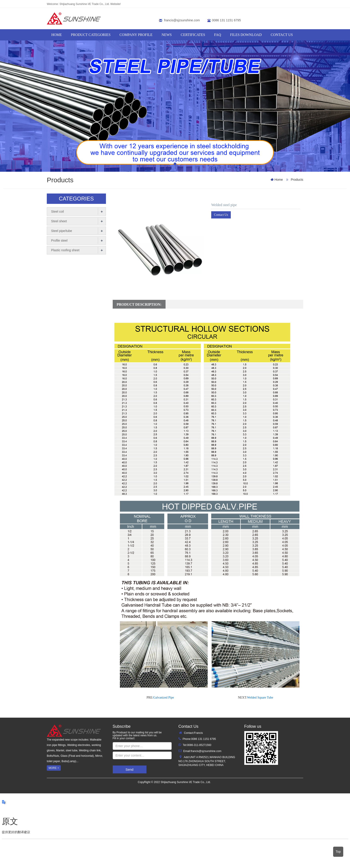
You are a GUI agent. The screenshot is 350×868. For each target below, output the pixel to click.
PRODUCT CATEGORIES (91, 35)
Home (279, 180)
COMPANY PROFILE (136, 35)
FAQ (218, 35)
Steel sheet (59, 221)
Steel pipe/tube (62, 231)
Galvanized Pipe (164, 698)
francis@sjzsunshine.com (182, 20)
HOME (57, 35)
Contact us (282, 35)
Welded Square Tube (260, 698)
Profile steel (59, 240)
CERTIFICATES (193, 35)
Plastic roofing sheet (65, 250)
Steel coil (57, 211)
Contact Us (221, 215)
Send (129, 769)
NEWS (167, 35)
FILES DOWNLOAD (246, 35)
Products (297, 180)
